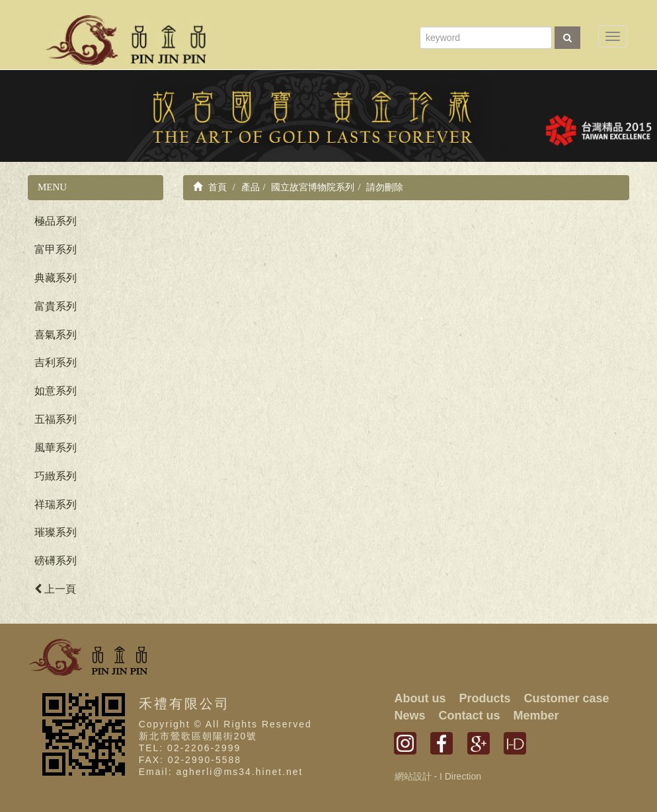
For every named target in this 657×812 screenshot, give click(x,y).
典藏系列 (56, 278)
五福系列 (56, 419)
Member (536, 716)
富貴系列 (56, 306)
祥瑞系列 (56, 504)
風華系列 (56, 448)
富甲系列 (56, 249)
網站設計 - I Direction (438, 776)
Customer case (567, 698)
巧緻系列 (56, 476)
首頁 (210, 187)
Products (485, 698)
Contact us (470, 716)
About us (420, 698)
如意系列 (56, 391)
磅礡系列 (56, 561)
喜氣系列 (56, 335)
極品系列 (56, 221)
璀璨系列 (56, 532)
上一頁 (55, 589)
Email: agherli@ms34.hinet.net (221, 772)
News (410, 716)
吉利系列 (56, 362)
